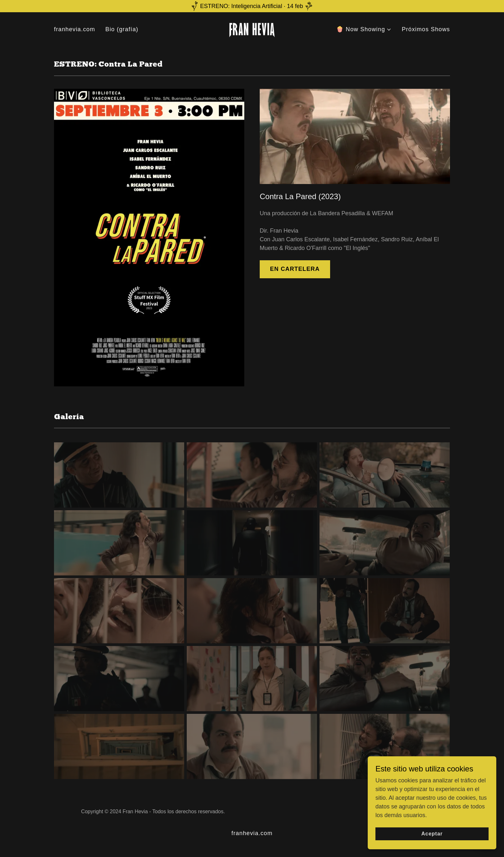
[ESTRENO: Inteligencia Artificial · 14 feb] (252, 6)
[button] (364, 29)
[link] (252, 29)
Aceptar (432, 843)
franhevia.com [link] (75, 29)
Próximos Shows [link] (426, 29)
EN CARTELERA (295, 269)
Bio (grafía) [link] (122, 29)
